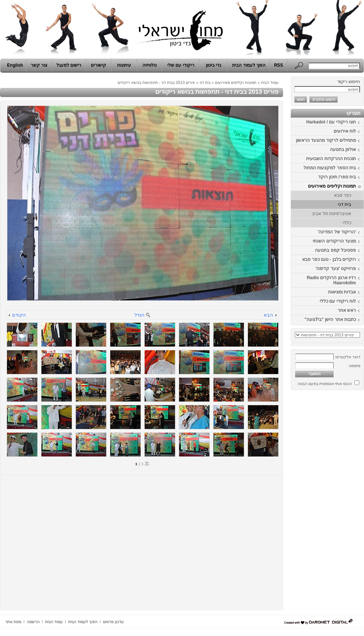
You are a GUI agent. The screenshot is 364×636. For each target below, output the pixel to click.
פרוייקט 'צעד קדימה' (336, 269)
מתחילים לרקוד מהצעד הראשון (326, 140)
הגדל (140, 315)
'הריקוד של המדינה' (337, 232)
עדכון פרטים (113, 622)
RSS (278, 65)
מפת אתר (13, 622)
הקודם (19, 315)
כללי (347, 223)
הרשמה (33, 622)
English (15, 65)
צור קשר (39, 65)
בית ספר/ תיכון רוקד (337, 177)
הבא (268, 315)
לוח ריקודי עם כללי (338, 301)
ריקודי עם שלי (181, 65)
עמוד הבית (270, 82)
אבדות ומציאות (342, 292)
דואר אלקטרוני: (347, 357)
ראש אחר (347, 310)
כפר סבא (343, 195)
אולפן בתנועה (343, 149)
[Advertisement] (342, 503)
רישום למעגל (69, 65)
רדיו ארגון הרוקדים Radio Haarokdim (331, 280)
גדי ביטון (213, 65)
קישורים (99, 65)
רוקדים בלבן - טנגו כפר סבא (329, 259)
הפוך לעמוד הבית (249, 65)
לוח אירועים (345, 131)
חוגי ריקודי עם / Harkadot (331, 122)
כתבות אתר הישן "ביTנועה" (330, 319)
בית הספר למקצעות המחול (330, 168)
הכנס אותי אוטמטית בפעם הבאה (325, 384)
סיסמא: (354, 366)
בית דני (345, 204)
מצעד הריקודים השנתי (334, 241)
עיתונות (124, 65)
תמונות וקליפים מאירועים (332, 186)
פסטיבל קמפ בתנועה (335, 250)
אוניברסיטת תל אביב (332, 214)
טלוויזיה (150, 65)
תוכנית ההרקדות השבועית (331, 159)
